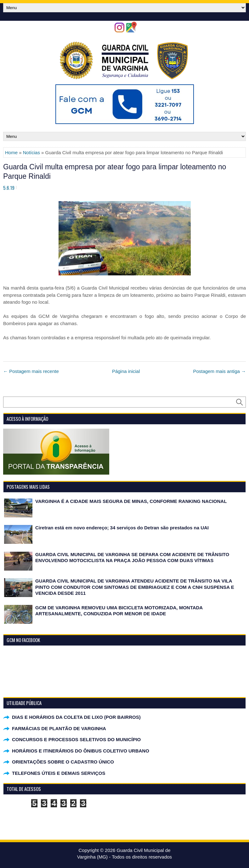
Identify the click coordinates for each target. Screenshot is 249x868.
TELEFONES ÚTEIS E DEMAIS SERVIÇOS (59, 773)
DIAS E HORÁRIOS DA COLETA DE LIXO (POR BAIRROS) (76, 717)
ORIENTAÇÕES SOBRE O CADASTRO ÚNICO (63, 762)
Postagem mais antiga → (219, 371)
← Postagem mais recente (31, 371)
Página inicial (126, 371)
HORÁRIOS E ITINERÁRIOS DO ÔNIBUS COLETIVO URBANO (81, 751)
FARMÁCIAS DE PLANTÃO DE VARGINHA (59, 728)
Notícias (31, 152)
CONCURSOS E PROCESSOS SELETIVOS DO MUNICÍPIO (76, 739)
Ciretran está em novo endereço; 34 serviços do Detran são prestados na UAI (122, 528)
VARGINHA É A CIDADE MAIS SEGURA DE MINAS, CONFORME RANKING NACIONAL (131, 501)
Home (11, 152)
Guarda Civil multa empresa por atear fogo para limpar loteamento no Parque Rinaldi (115, 172)
